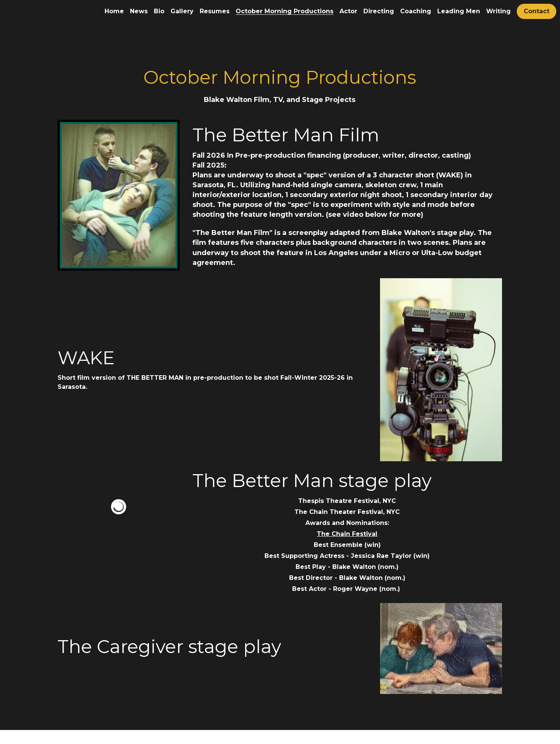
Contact (537, 11)
